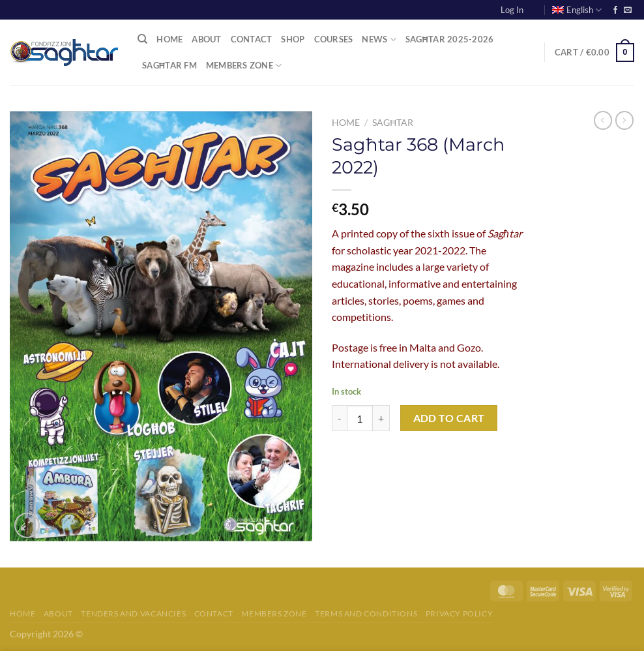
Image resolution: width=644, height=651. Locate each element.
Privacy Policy (460, 613)
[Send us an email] (628, 10)
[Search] (142, 39)
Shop (293, 39)
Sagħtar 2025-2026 (450, 39)
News (379, 39)
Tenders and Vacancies (133, 613)
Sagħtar (393, 123)
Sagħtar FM (169, 65)
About (206, 39)
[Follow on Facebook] (615, 10)
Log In (512, 10)
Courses (334, 39)
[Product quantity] (360, 418)
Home (169, 39)
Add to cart (449, 418)
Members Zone (244, 66)
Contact (252, 39)
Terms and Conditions (366, 613)
